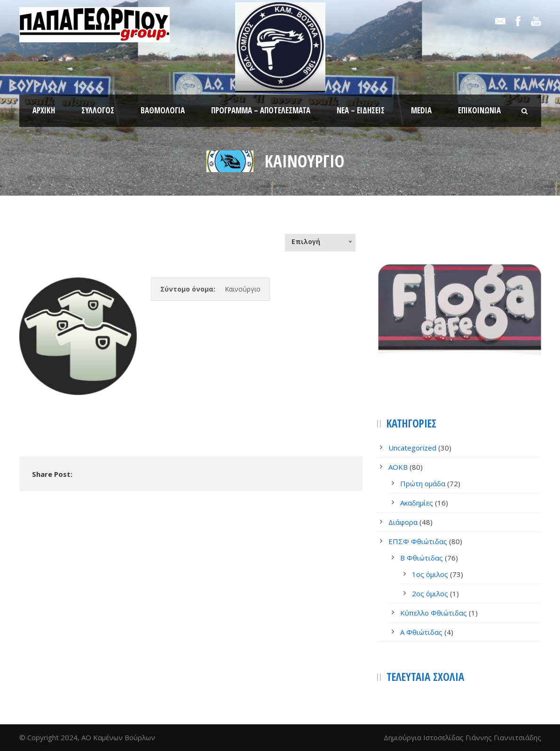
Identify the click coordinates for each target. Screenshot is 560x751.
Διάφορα (403, 522)
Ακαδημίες (417, 503)
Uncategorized (412, 448)
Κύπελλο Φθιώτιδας (434, 613)
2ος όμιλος (430, 593)
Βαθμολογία (163, 110)
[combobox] (320, 242)
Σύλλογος (98, 110)
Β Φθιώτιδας (422, 558)
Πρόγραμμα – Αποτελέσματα (261, 110)
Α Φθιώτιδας (421, 632)
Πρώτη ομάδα (423, 483)
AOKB (398, 467)
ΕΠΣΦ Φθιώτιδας (418, 541)
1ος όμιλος (430, 574)
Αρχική (44, 110)
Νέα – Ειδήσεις (361, 110)
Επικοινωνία (479, 110)
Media (421, 110)
